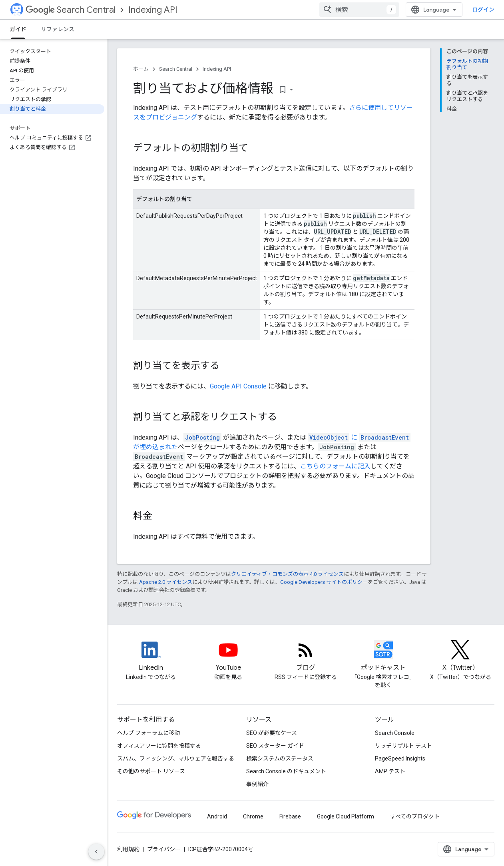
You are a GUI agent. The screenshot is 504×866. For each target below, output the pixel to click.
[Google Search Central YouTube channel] (229, 657)
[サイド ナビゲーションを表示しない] (96, 852)
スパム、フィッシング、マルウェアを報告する (176, 758)
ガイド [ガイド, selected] (18, 29)
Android (217, 816)
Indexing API (153, 10)
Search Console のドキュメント (286, 771)
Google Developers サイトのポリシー (324, 582)
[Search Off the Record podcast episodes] (383, 657)
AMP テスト (390, 771)
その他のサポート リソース (151, 771)
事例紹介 (257, 784)
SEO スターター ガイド (275, 746)
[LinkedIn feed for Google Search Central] (151, 657)
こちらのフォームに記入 (335, 466)
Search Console (395, 733)
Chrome (253, 816)
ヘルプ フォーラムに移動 (148, 733)
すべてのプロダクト (415, 816)
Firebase (290, 816)
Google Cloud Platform (346, 816)
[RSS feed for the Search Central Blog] (306, 657)
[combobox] (359, 10)
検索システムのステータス (280, 758)
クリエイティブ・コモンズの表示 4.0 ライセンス (287, 574)
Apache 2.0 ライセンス (166, 582)
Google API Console (238, 386)
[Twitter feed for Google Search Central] (460, 657)
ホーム (141, 69)
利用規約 (128, 849)
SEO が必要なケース (272, 733)
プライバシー (164, 849)
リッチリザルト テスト (403, 746)
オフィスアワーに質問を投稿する (159, 746)
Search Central (71, 10)
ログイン (483, 10)
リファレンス (58, 29)
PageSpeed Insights (400, 758)
